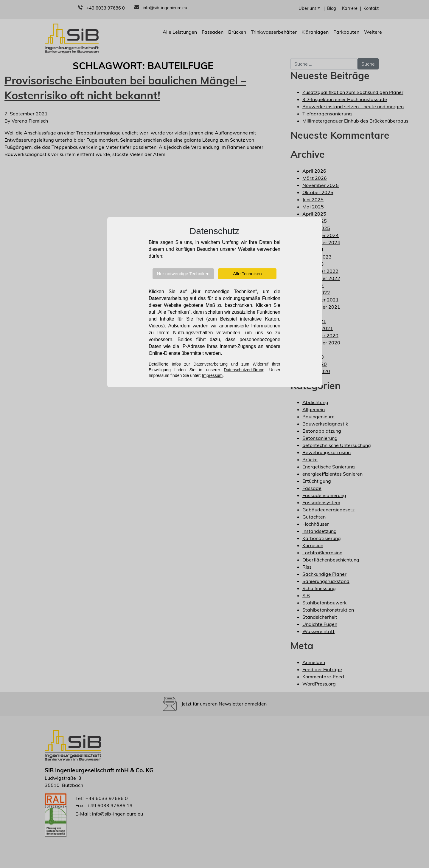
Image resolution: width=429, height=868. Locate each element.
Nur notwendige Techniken (183, 274)
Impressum (212, 375)
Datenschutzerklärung (244, 370)
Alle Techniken (247, 274)
